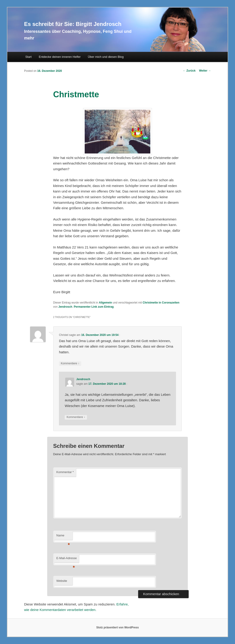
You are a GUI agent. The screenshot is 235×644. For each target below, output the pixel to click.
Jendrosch (65, 307)
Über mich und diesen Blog (106, 57)
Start (28, 57)
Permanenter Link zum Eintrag (94, 307)
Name (63, 537)
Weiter (205, 71)
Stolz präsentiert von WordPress (117, 627)
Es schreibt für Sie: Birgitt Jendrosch (73, 24)
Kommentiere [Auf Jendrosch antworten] (76, 417)
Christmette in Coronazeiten (161, 303)
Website (62, 581)
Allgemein (105, 303)
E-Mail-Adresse (67, 559)
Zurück (189, 71)
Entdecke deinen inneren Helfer (60, 57)
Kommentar (65, 472)
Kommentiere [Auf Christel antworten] (70, 364)
